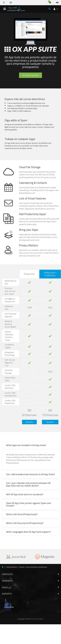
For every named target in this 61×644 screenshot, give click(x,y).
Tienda (21, 567)
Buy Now (29, 422)
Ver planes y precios (31, 75)
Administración (12, 567)
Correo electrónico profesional (36, 567)
